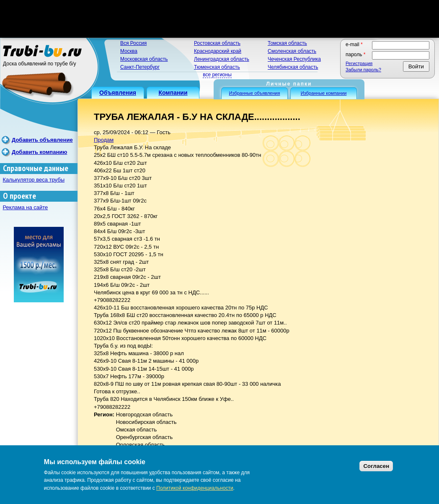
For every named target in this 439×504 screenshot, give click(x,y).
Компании (173, 93)
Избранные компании (324, 93)
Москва (129, 51)
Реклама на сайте (26, 207)
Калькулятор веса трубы (34, 180)
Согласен (376, 466)
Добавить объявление (42, 140)
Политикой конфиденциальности (195, 488)
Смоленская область (292, 51)
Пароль (356, 55)
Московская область (144, 59)
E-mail (354, 44)
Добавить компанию (39, 152)
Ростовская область (217, 43)
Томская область (287, 43)
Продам (104, 140)
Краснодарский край (218, 51)
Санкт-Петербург (140, 67)
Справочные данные (36, 168)
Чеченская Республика (294, 59)
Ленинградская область (222, 59)
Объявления (118, 93)
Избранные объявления (255, 93)
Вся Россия (133, 43)
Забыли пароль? (363, 70)
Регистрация (359, 63)
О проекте (19, 196)
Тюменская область (217, 67)
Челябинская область (293, 67)
